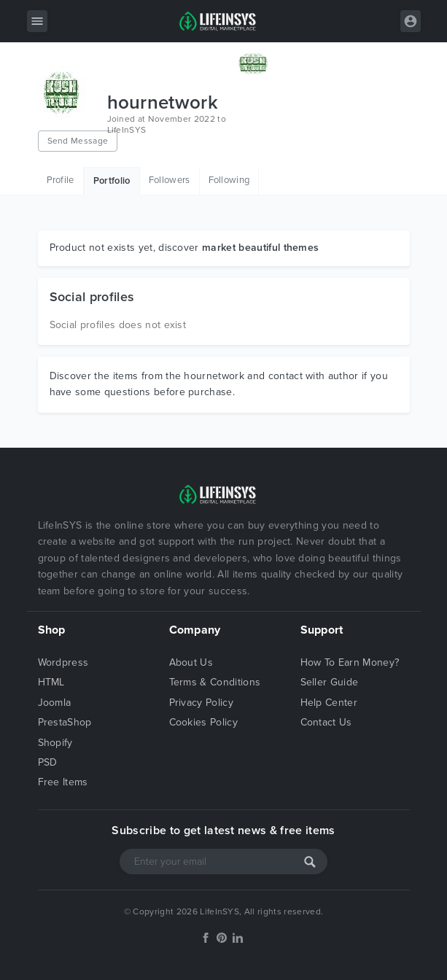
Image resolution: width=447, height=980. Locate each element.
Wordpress (63, 662)
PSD (48, 762)
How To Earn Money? (350, 662)
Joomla (55, 703)
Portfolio (112, 181)
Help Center (329, 703)
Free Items (63, 782)
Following (229, 180)
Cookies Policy (203, 722)
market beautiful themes (260, 248)
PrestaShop (65, 722)
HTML (51, 682)
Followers (170, 180)
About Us (191, 662)
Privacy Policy (201, 703)
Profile (61, 180)
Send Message (78, 141)
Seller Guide (330, 682)
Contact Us (326, 722)
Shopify (55, 743)
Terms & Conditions (215, 682)
